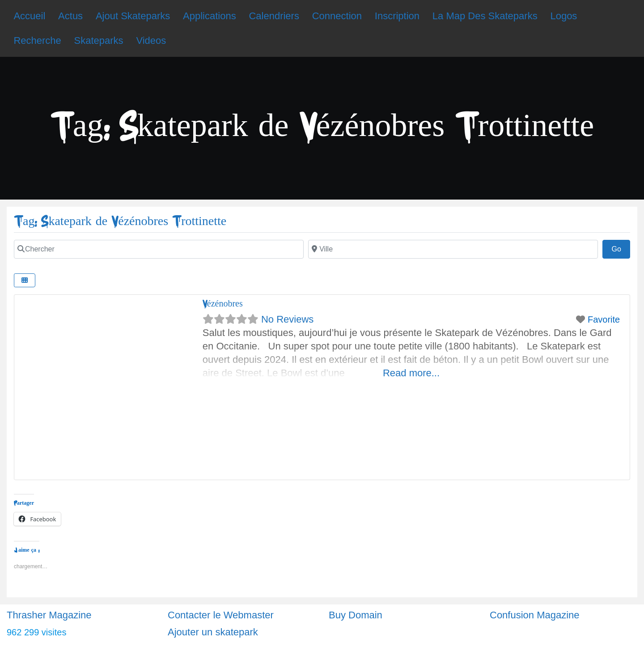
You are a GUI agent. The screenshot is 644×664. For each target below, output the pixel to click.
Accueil (29, 16)
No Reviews (287, 319)
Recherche (37, 40)
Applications (210, 16)
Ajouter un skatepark (213, 632)
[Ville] (453, 249)
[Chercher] (159, 249)
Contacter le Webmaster (221, 615)
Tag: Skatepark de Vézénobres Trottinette (120, 221)
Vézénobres (223, 304)
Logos (563, 16)
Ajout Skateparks (133, 16)
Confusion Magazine (535, 615)
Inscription (397, 16)
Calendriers (274, 16)
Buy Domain (356, 615)
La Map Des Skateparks (485, 16)
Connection (337, 16)
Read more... (411, 373)
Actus (70, 16)
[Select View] (25, 280)
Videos (151, 40)
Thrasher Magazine (49, 615)
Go (621, 248)
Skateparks (99, 40)
